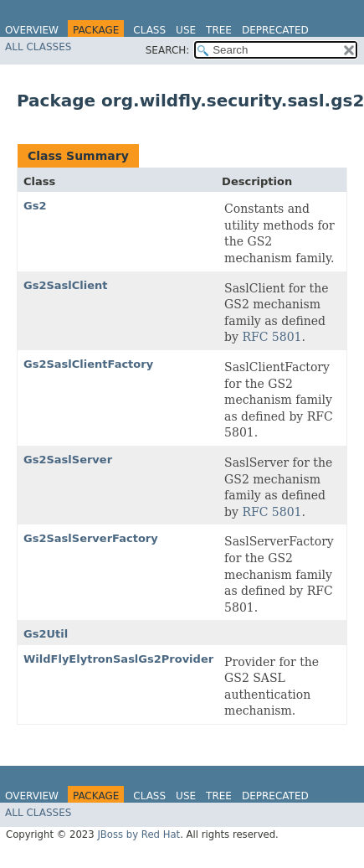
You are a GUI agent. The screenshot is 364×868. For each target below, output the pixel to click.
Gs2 (35, 206)
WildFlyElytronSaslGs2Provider (118, 659)
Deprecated (275, 30)
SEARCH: (168, 50)
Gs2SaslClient (66, 285)
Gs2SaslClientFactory (88, 364)
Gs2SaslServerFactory (91, 538)
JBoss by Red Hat (138, 834)
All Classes (38, 47)
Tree (219, 30)
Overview (32, 30)
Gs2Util (46, 634)
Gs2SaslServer (68, 460)
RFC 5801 (272, 337)
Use (186, 30)
